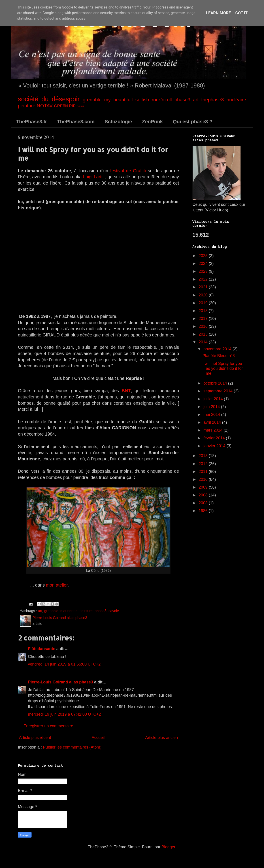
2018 (204, 311)
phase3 (182, 100)
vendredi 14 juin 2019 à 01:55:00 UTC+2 (64, 664)
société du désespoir (49, 99)
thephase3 (213, 100)
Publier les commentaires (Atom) (72, 747)
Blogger (168, 847)
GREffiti (61, 106)
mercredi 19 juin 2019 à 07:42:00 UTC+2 (64, 714)
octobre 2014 (216, 383)
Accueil (98, 738)
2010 (204, 479)
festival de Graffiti (128, 171)
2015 (204, 334)
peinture (27, 106)
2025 (204, 256)
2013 (204, 456)
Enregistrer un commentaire (48, 726)
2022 (204, 279)
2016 (204, 326)
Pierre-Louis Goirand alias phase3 (61, 682)
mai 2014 (212, 415)
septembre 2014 (218, 391)
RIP (72, 106)
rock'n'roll (162, 100)
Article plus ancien (162, 738)
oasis (81, 106)
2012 (204, 464)
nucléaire (236, 100)
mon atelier (57, 585)
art (196, 100)
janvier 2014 (215, 446)
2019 (204, 303)
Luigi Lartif (93, 177)
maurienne (69, 611)
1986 (204, 511)
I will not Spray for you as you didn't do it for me (223, 368)
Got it (242, 13)
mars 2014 (213, 430)
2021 (204, 287)
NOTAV (45, 106)
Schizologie (118, 122)
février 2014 (215, 438)
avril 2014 (213, 422)
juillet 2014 (214, 399)
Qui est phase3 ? (193, 122)
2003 (204, 503)
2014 (204, 342)
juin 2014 (212, 407)
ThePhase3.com (76, 122)
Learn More (218, 13)
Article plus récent (35, 738)
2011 (204, 472)
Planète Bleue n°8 (219, 356)
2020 (204, 295)
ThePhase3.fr (32, 122)
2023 (204, 271)
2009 (204, 487)
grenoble (92, 100)
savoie (114, 611)
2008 (204, 495)
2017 (204, 319)
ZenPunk (152, 122)
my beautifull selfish (127, 100)
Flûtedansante (42, 649)
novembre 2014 (218, 349)
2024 (204, 264)
